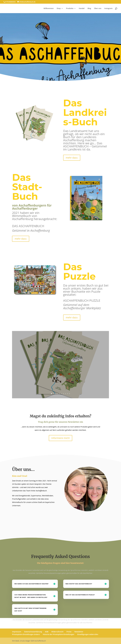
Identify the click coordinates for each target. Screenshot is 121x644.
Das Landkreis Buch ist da (60, 356)
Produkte (70, 9)
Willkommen (49, 9)
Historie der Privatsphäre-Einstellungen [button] (59, 634)
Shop (59, 9)
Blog (89, 9)
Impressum (17, 632)
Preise (69, 632)
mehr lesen (61, 375)
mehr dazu (72, 158)
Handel (82, 9)
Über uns (98, 9)
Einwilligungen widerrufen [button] (88, 634)
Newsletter (79, 632)
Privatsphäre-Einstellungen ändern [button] (26, 634)
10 (70, 394)
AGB (47, 632)
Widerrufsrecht (57, 632)
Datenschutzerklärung (33, 632)
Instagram (108, 9)
